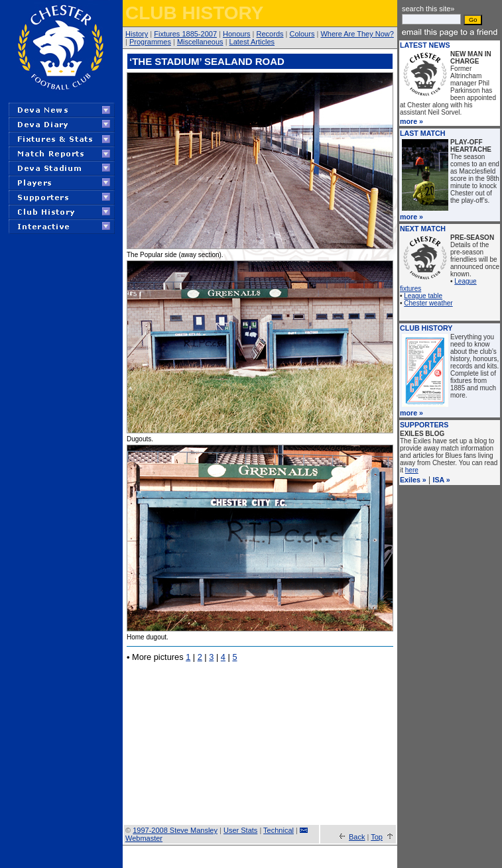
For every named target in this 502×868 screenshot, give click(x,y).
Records (270, 34)
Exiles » (413, 480)
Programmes (150, 42)
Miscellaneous (200, 42)
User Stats (240, 830)
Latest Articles (252, 42)
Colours (302, 34)
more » (411, 121)
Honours (237, 34)
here (412, 470)
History (137, 34)
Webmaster (144, 838)
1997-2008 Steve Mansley (175, 830)
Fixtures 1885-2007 (185, 34)
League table (423, 296)
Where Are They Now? (357, 34)
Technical (279, 830)
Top (377, 837)
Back (357, 837)
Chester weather (428, 303)
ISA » (442, 480)
